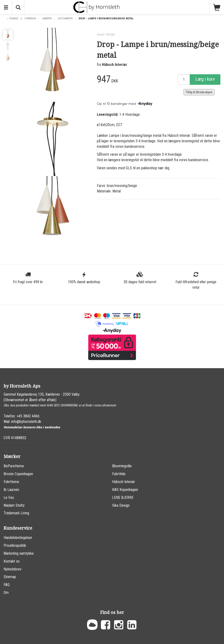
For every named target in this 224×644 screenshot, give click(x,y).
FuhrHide (119, 474)
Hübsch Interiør (115, 65)
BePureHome (14, 466)
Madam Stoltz (14, 505)
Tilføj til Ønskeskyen (199, 92)
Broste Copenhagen (18, 474)
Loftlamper (65, 19)
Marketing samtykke (19, 553)
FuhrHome (11, 482)
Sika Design (121, 505)
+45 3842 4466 (28, 416)
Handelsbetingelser (18, 538)
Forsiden (30, 19)
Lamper (47, 19)
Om (6, 593)
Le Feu (9, 498)
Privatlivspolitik (15, 546)
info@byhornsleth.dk (26, 422)
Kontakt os (12, 561)
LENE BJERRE (123, 498)
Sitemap (10, 577)
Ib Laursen (11, 490)
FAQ (7, 585)
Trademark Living (16, 513)
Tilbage (14, 19)
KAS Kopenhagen (125, 490)
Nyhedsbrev (13, 569)
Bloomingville (122, 466)
